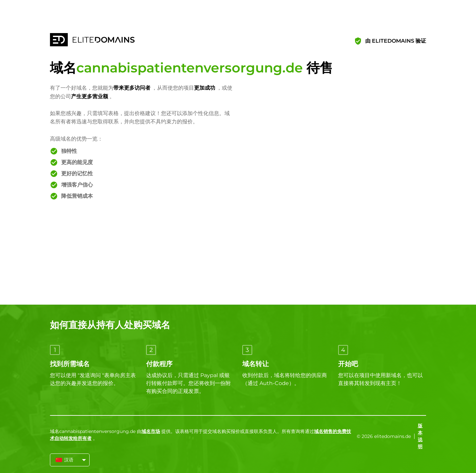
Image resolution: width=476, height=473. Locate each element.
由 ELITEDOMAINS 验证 (396, 41)
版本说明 (420, 436)
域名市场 (151, 431)
